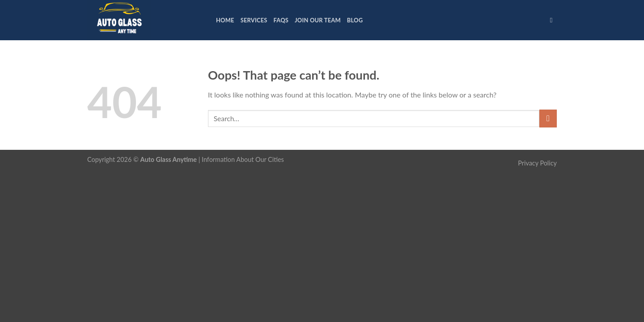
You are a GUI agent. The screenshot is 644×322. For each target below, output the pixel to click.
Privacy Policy (537, 163)
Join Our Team (318, 20)
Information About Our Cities (243, 159)
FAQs (281, 20)
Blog (355, 20)
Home (225, 20)
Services (254, 20)
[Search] (553, 20)
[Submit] (548, 118)
